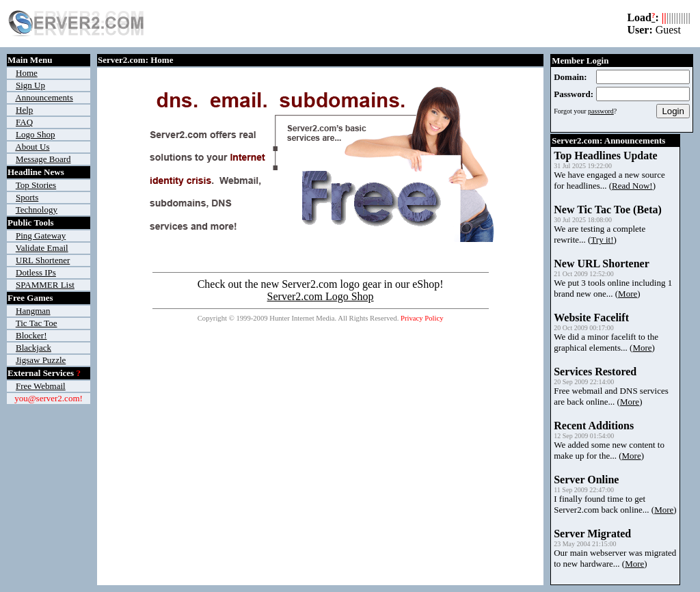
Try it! (602, 240)
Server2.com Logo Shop (321, 296)
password (601, 111)
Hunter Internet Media (302, 318)
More (628, 294)
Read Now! (632, 186)
